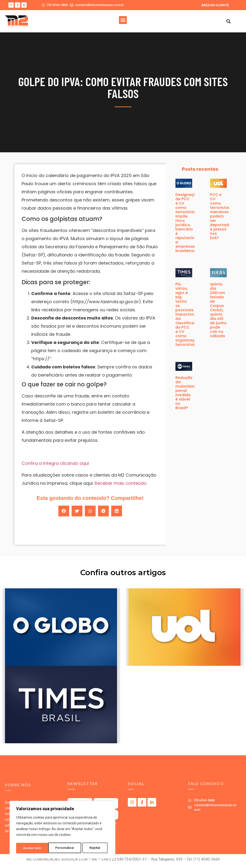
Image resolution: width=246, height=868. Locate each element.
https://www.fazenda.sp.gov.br (106, 302)
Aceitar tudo (93, 848)
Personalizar (33, 848)
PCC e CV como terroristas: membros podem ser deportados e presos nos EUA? (221, 216)
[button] (123, 20)
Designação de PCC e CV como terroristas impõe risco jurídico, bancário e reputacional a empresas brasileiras (188, 223)
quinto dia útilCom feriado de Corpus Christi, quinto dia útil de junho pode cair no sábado (218, 310)
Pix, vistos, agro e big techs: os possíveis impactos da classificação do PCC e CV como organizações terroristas (188, 314)
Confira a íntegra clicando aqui (55, 463)
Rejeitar (63, 848)
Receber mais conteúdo (120, 483)
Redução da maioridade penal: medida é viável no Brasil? (187, 393)
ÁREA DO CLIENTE (215, 5)
